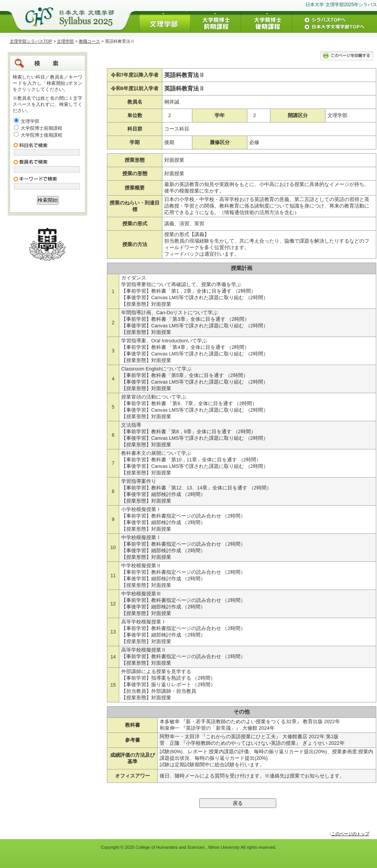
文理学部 (65, 41)
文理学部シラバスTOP (31, 41)
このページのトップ (350, 834)
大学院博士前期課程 (42, 128)
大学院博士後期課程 (42, 135)
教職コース (89, 41)
